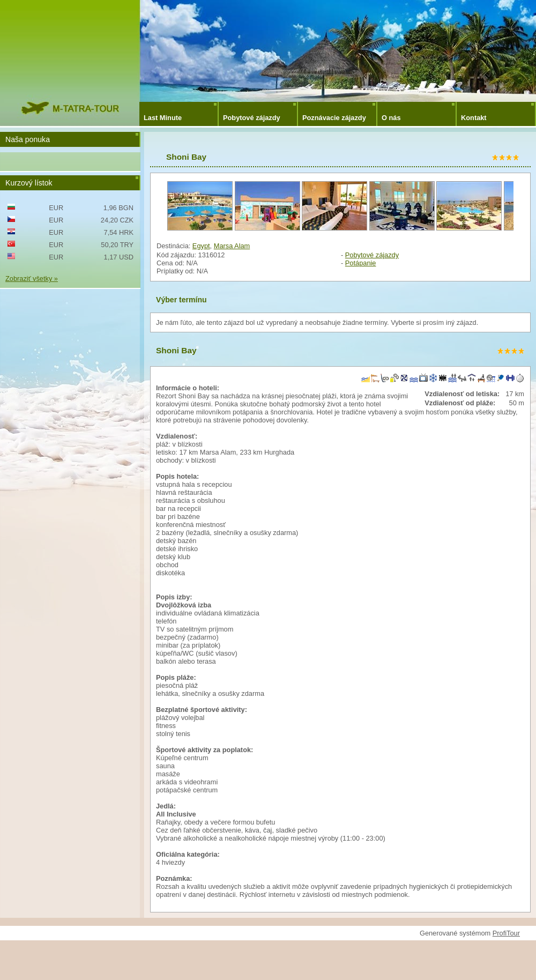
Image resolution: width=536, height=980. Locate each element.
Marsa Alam (232, 246)
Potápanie (361, 263)
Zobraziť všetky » (32, 279)
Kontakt (474, 118)
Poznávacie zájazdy (334, 118)
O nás (391, 118)
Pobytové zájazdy (252, 118)
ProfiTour (506, 933)
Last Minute (163, 118)
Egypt (201, 246)
